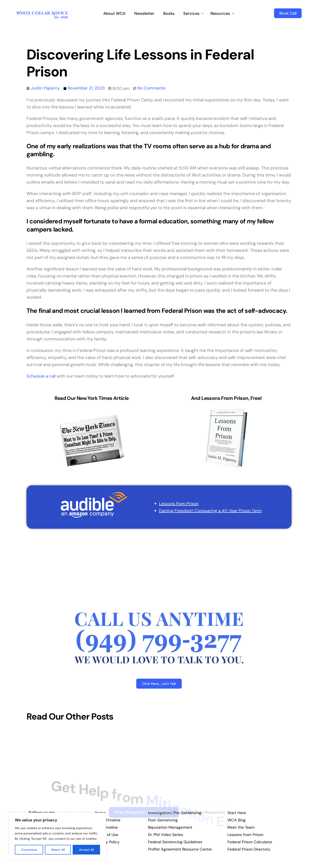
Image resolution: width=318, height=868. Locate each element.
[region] (57, 836)
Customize (29, 850)
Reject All (58, 850)
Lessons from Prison (177, 503)
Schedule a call (42, 376)
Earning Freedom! (210, 511)
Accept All (86, 850)
